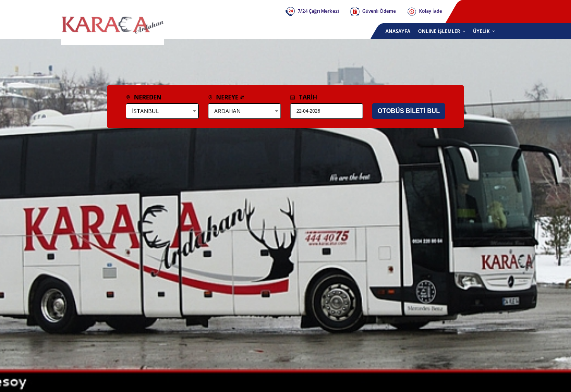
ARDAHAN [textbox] (227, 111)
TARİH (304, 97)
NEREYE (226, 97)
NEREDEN (144, 97)
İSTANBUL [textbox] (145, 111)
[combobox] (162, 111)
